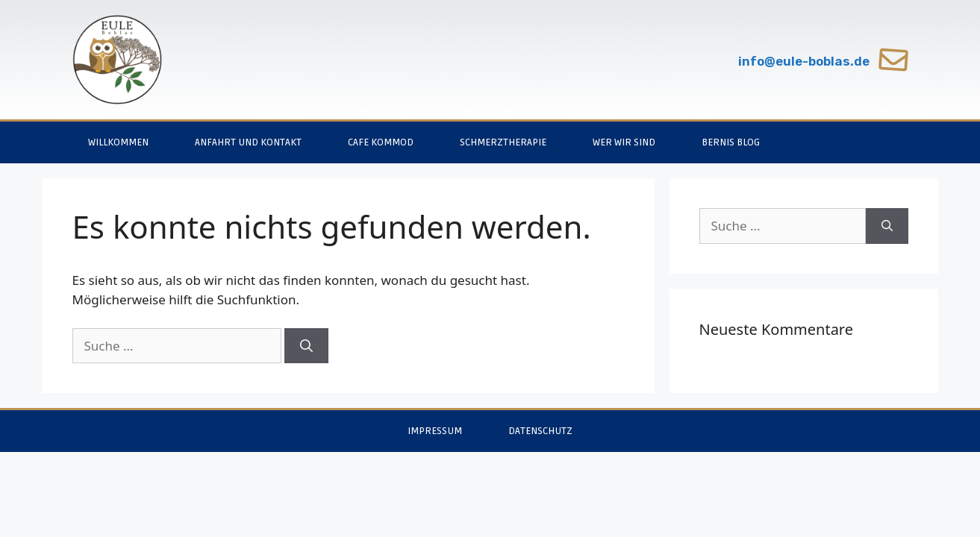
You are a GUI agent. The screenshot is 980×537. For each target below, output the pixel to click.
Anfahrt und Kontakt (248, 142)
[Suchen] (306, 346)
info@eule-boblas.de (804, 61)
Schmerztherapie (503, 142)
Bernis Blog (731, 142)
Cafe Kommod (381, 142)
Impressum (435, 431)
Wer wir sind (624, 142)
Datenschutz (540, 431)
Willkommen (118, 142)
